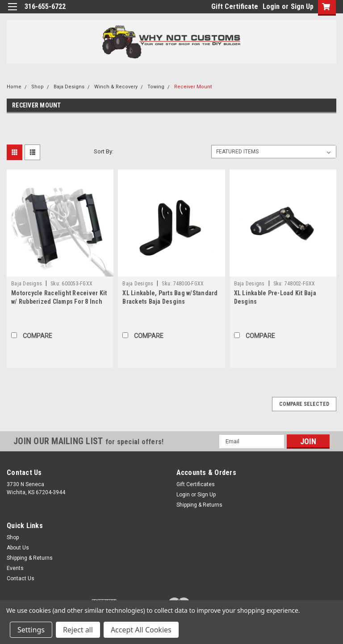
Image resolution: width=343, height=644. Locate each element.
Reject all (78, 630)
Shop (38, 87)
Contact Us (21, 578)
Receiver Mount (193, 87)
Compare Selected (304, 404)
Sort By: (104, 151)
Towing (156, 87)
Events (15, 568)
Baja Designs (69, 87)
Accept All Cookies (141, 630)
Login (271, 6)
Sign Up (302, 6)
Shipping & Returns (199, 505)
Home (14, 87)
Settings (31, 630)
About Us (18, 548)
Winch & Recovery (116, 87)
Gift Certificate (235, 6)
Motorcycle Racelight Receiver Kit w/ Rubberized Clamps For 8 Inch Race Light (59, 301)
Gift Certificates (196, 484)
